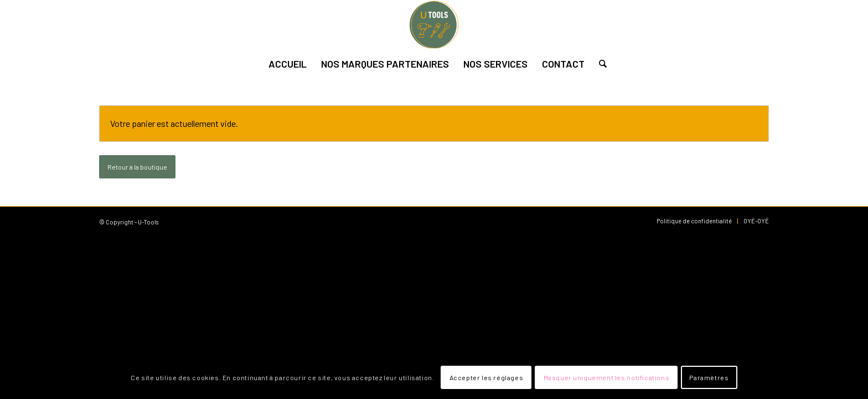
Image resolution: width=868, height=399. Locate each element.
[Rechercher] (599, 64)
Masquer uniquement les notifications (607, 377)
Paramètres (709, 377)
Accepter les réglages (487, 377)
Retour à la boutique (137, 167)
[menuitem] (288, 64)
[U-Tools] (434, 25)
